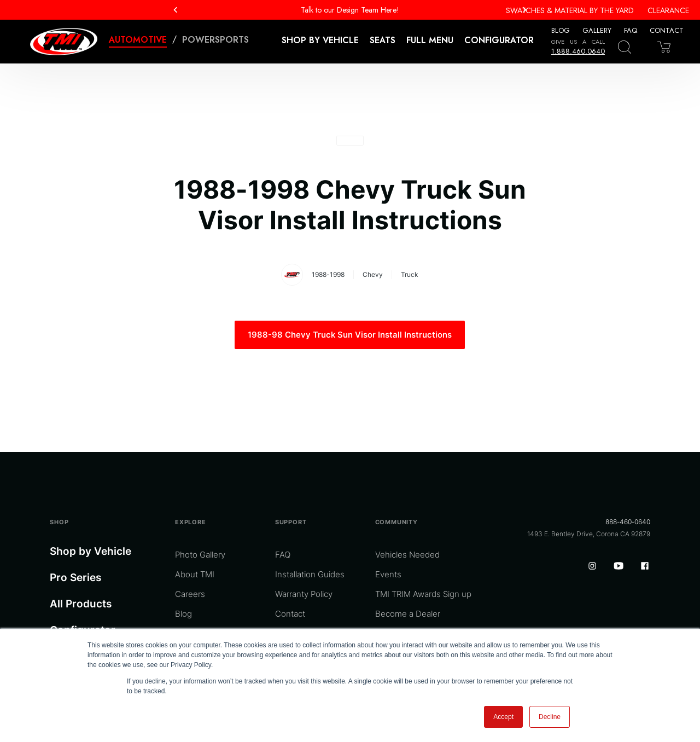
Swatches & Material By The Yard (570, 10)
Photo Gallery (200, 555)
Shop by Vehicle (91, 551)
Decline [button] (550, 717)
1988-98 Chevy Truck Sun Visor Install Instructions (350, 335)
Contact (667, 30)
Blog (561, 30)
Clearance (668, 10)
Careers (190, 594)
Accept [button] (503, 717)
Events (388, 574)
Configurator (499, 40)
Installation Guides (310, 574)
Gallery (597, 30)
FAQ (631, 30)
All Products (81, 604)
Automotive (138, 40)
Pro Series (75, 578)
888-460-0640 (628, 522)
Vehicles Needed (407, 555)
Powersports (215, 40)
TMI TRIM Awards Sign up (423, 594)
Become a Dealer (408, 614)
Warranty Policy (304, 594)
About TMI (195, 574)
